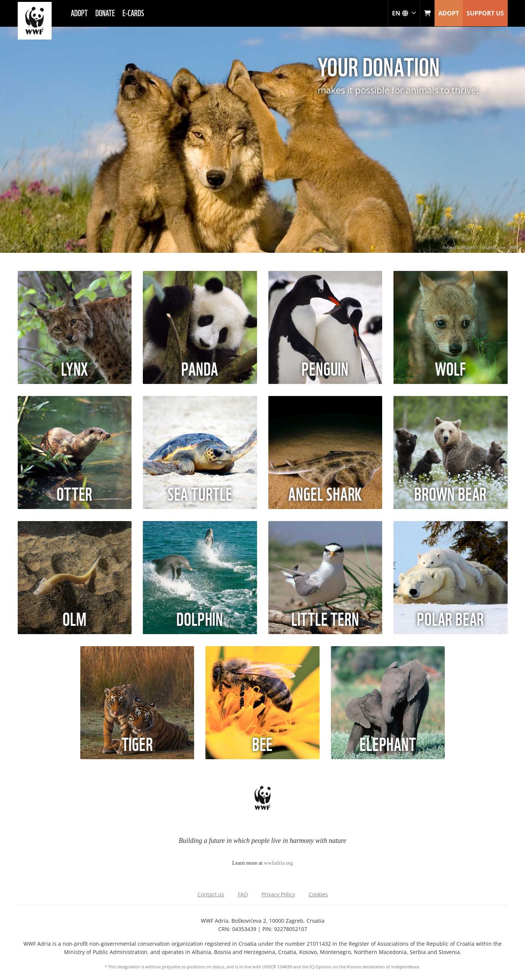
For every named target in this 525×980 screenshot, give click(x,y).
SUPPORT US (485, 13)
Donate (105, 12)
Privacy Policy (278, 894)
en (404, 13)
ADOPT (449, 13)
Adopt (79, 12)
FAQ (243, 894)
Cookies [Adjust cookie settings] (318, 894)
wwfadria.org (278, 863)
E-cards (133, 12)
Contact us (211, 894)
